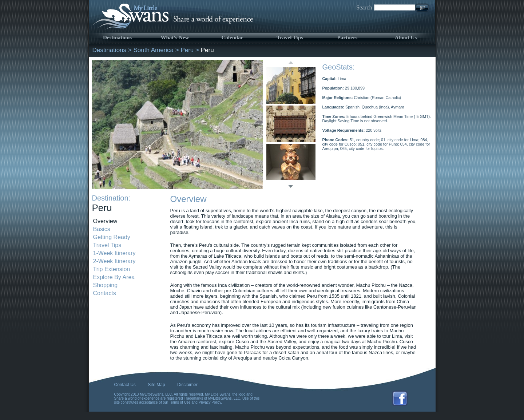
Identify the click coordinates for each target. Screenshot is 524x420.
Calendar (233, 37)
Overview (105, 221)
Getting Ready (112, 237)
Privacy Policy (210, 402)
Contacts (105, 293)
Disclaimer (187, 385)
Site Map (156, 385)
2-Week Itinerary (114, 261)
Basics (102, 229)
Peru (187, 50)
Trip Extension (112, 269)
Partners (348, 37)
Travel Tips (290, 37)
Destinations (117, 37)
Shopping (106, 285)
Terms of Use (180, 402)
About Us (406, 37)
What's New (175, 37)
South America (153, 50)
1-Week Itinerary (114, 253)
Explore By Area (114, 277)
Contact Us (125, 385)
